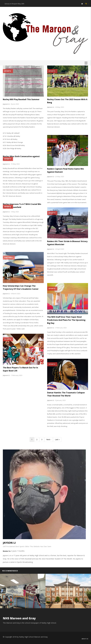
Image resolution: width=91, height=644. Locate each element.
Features (9, 257)
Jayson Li (6, 104)
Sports (8, 71)
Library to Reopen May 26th (14, 4)
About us (85, 639)
